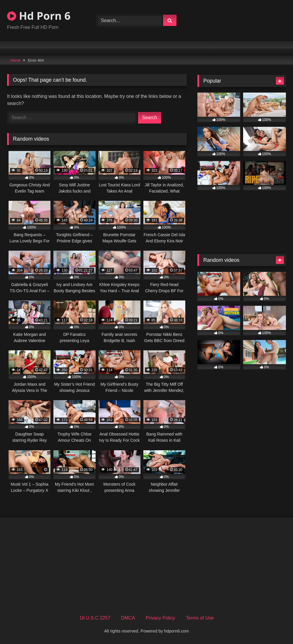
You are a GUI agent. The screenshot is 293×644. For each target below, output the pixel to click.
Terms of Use (200, 618)
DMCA (128, 618)
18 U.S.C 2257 (95, 618)
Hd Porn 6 (39, 16)
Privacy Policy (161, 618)
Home (16, 60)
